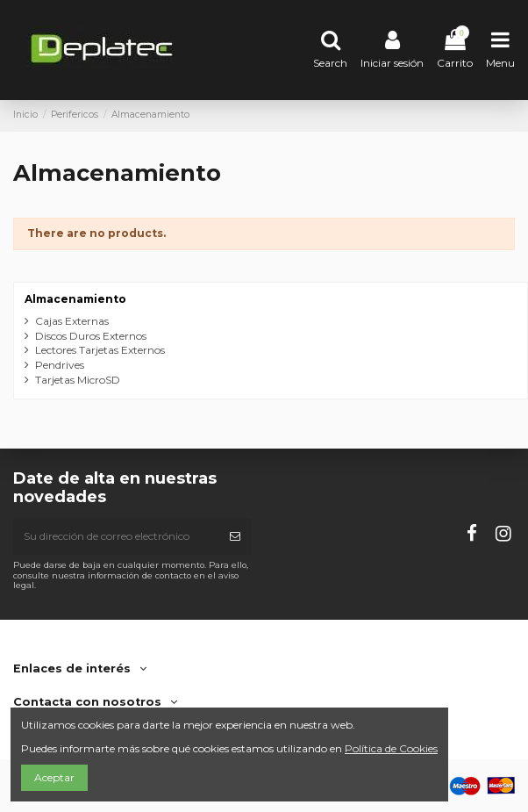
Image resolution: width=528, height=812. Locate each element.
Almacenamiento (75, 299)
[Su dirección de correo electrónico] (116, 536)
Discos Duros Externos (91, 336)
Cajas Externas (72, 321)
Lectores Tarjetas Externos (100, 350)
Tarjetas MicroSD (78, 380)
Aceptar (54, 777)
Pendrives (60, 365)
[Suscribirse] (235, 536)
